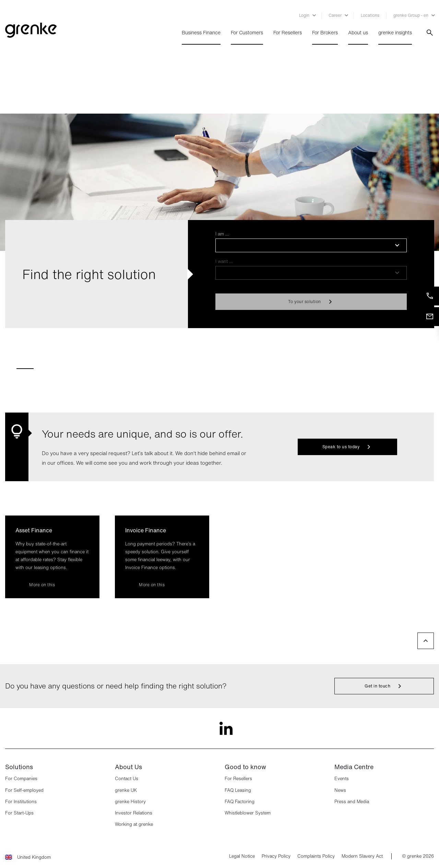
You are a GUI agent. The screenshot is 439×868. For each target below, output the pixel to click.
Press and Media (352, 802)
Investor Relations (134, 813)
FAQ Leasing (238, 790)
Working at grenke (134, 824)
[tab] (25, 366)
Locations (370, 15)
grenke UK (126, 790)
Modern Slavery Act (362, 856)
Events (342, 779)
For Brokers (325, 33)
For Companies (21, 779)
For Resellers (288, 33)
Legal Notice (242, 856)
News (340, 790)
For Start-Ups (19, 813)
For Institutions (21, 802)
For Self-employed (24, 790)
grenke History (130, 802)
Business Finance (201, 33)
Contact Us (127, 779)
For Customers (247, 33)
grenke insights (395, 33)
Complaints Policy (316, 856)
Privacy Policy (276, 856)
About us (358, 33)
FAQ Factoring (240, 802)
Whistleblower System (248, 813)
